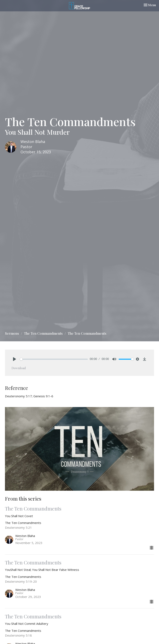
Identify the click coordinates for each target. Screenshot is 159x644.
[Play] (14, 359)
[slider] (54, 359)
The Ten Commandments (43, 333)
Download (19, 368)
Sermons (12, 333)
